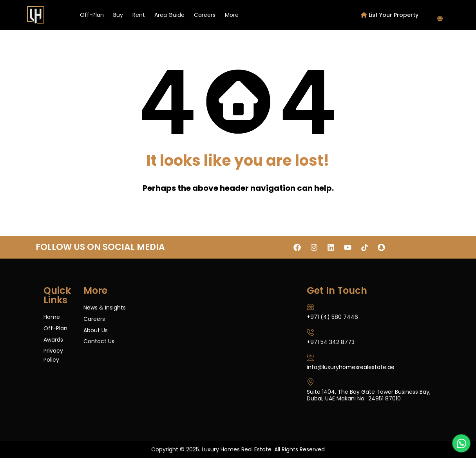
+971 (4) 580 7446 (332, 317)
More (232, 15)
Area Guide (169, 15)
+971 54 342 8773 (331, 342)
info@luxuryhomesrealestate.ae (351, 367)
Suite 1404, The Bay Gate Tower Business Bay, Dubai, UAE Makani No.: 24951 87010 (369, 395)
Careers (205, 15)
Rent (139, 15)
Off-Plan (92, 15)
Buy (118, 15)
